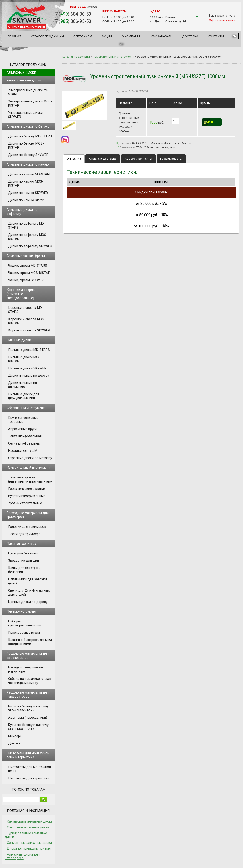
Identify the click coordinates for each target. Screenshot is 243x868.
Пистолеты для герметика (29, 778)
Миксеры (15, 736)
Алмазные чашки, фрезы (26, 256)
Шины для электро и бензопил (24, 570)
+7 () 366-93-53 (72, 21)
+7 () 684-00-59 (72, 14)
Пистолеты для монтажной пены (29, 769)
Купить (210, 122)
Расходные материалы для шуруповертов (28, 656)
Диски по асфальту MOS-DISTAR (28, 237)
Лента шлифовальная (25, 436)
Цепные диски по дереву (28, 602)
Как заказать (162, 36)
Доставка (190, 36)
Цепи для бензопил (23, 553)
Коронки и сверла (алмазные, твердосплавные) (21, 294)
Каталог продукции (47, 36)
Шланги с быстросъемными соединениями (30, 642)
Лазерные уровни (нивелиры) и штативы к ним (30, 479)
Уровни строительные (25, 503)
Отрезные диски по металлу (30, 458)
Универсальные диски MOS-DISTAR (30, 103)
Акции (107, 36)
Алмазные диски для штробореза (22, 856)
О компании (131, 36)
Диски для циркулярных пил (29, 849)
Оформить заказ (222, 20)
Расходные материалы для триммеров (28, 515)
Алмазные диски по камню (28, 164)
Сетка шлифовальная (25, 443)
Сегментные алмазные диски (29, 843)
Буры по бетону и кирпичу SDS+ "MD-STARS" (28, 708)
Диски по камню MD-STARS (30, 174)
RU (121, 44)
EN (234, 36)
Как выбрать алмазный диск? (30, 821)
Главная (14, 36)
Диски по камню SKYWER (28, 193)
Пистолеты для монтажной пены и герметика (28, 755)
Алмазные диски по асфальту (22, 212)
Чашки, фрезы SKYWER (26, 280)
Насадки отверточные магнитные (26, 669)
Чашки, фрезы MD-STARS (28, 266)
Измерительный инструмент (28, 468)
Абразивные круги (22, 429)
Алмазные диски (21, 73)
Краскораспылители (24, 633)
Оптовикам (83, 36)
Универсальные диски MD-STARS (29, 92)
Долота (14, 743)
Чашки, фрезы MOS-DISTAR (29, 273)
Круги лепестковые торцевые (23, 420)
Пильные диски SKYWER (27, 368)
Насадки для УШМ (23, 451)
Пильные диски (19, 340)
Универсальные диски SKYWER (25, 115)
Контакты (216, 36)
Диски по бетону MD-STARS (30, 136)
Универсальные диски (24, 80)
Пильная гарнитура (21, 544)
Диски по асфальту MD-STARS (27, 226)
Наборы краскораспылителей (25, 623)
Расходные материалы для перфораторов (28, 694)
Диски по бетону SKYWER (28, 155)
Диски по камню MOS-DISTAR (26, 183)
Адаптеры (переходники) (28, 718)
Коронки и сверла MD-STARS (26, 310)
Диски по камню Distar (26, 200)
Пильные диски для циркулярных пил (24, 396)
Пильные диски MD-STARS (29, 350)
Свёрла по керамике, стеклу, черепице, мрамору (30, 681)
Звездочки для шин (24, 561)
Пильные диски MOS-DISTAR (25, 359)
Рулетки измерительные (27, 496)
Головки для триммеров (27, 527)
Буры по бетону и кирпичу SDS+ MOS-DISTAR (28, 727)
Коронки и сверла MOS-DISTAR (27, 321)
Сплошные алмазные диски (28, 827)
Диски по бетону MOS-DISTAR (26, 145)
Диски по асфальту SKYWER (30, 246)
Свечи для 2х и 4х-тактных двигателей (29, 592)
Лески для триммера (24, 534)
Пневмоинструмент (22, 611)
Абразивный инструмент (26, 408)
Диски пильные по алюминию (23, 385)
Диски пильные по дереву (29, 376)
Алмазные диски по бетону (28, 126)
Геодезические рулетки (27, 489)
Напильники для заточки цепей (27, 581)
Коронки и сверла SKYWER (29, 330)
